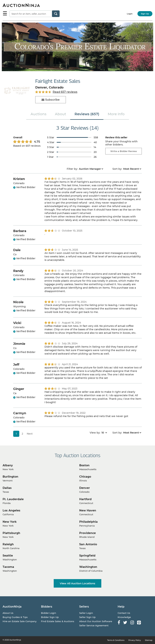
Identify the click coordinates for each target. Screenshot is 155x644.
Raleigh (8, 544)
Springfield (87, 556)
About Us (8, 613)
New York (10, 522)
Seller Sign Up (87, 617)
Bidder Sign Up (50, 617)
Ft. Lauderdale (13, 499)
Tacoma (8, 567)
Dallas (7, 488)
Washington (88, 567)
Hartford (85, 499)
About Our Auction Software (96, 621)
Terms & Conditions (116, 640)
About (60, 114)
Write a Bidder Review (124, 151)
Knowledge (124, 617)
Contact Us (124, 613)
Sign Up (145, 14)
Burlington (10, 477)
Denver (85, 488)
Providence (87, 533)
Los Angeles (11, 510)
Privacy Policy (135, 640)
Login (130, 14)
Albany (8, 465)
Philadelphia (88, 522)
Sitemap (149, 640)
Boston (84, 465)
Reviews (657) (87, 114)
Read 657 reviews (65, 92)
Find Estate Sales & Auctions (58, 621)
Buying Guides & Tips (15, 617)
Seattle (8, 556)
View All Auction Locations (77, 583)
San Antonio (88, 544)
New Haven (88, 510)
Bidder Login (49, 613)
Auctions (38, 114)
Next (30, 434)
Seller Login (86, 613)
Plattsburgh (11, 533)
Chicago (85, 477)
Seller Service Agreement (94, 625)
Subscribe (51, 100)
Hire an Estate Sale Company (20, 621)
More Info (116, 114)
